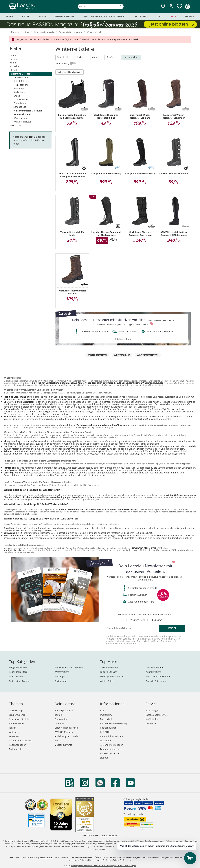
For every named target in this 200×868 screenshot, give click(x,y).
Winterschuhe (21, 118)
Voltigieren (15, 732)
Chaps (17, 96)
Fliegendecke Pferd (19, 667)
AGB (102, 711)
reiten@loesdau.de (109, 835)
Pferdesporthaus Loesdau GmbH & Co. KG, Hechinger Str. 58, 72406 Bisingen (103, 866)
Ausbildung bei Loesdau (67, 736)
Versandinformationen (112, 745)
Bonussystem (61, 719)
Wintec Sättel (107, 681)
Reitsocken (19, 88)
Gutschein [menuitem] (141, 16)
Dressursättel (16, 676)
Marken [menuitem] (190, 16)
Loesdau (18, 550)
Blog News (157, 620)
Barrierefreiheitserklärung (114, 723)
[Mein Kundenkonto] (171, 8)
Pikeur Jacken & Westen (112, 676)
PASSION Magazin (64, 732)
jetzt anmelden (123, 339)
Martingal (60, 676)
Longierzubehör (17, 715)
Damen (13, 55)
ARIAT (159, 548)
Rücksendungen (108, 728)
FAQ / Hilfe (106, 732)
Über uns (59, 723)
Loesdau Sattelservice (157, 715)
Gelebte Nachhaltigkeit (66, 728)
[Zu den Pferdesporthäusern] (163, 6)
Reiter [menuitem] (26, 16)
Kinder (13, 63)
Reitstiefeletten (21, 81)
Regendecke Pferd (18, 672)
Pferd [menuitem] (9, 16)
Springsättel (61, 681)
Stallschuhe (19, 92)
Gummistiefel (20, 103)
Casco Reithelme (154, 667)
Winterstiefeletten (23, 122)
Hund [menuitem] (42, 16)
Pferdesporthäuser (64, 711)
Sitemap (104, 758)
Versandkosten (47, 857)
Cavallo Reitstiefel (109, 667)
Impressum (106, 715)
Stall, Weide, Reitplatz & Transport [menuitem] (105, 16)
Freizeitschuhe (21, 85)
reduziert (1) (63, 64)
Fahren (13, 728)
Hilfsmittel (15, 70)
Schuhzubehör (21, 99)
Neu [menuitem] (159, 16)
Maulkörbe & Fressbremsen (69, 667)
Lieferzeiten (106, 741)
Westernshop (16, 711)
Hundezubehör (17, 723)
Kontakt (58, 715)
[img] (187, 8)
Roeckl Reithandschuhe (158, 676)
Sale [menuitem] (173, 16)
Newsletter (151, 723)
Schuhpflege (20, 107)
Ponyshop (14, 736)
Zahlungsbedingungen (112, 749)
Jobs (57, 741)
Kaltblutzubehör (17, 745)
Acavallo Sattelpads (156, 681)
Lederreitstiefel (21, 77)
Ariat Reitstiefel (154, 672)
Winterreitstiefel (22, 114)
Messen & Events (63, 745)
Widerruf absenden (110, 753)
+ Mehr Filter (131, 57)
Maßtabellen (152, 719)
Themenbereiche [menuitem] (65, 16)
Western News (138, 620)
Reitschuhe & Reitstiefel (22, 74)
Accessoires (16, 125)
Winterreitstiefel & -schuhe (28, 111)
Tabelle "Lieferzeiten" (122, 860)
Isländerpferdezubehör (21, 741)
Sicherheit (15, 66)
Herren (13, 59)
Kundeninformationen (111, 736)
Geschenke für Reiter (20, 719)
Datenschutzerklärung (148, 641)
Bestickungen (152, 711)
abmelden (131, 644)
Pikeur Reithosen (109, 672)
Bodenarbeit (15, 749)
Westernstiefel (62, 672)
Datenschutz (106, 719)
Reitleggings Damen (19, 681)
